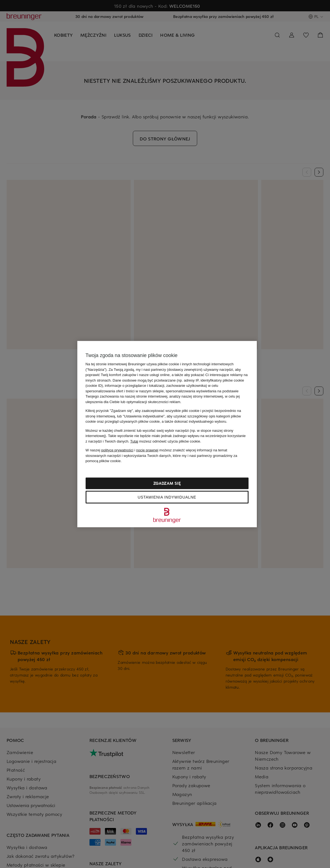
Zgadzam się (167, 483)
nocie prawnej (147, 450)
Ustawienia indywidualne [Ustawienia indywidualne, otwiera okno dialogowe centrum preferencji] (167, 497)
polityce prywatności (117, 450)
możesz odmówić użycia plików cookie (165, 441)
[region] (167, 434)
